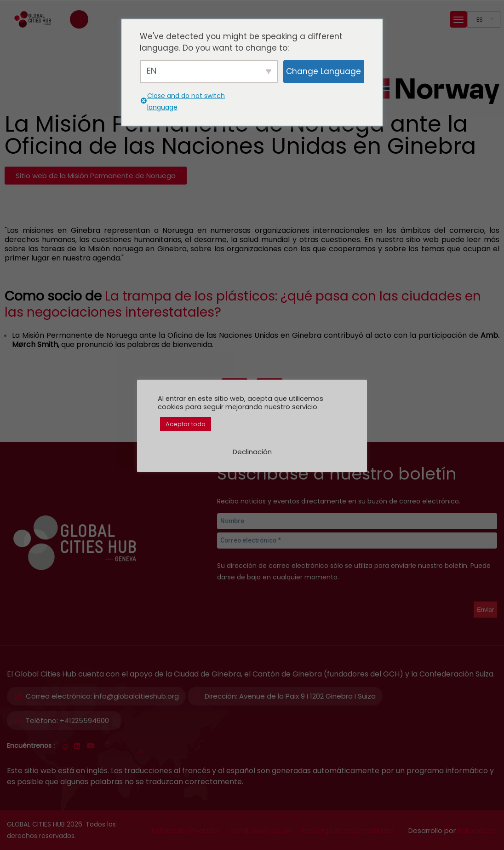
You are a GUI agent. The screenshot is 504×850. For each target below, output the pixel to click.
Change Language (324, 71)
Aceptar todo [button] (186, 424)
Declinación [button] (252, 452)
